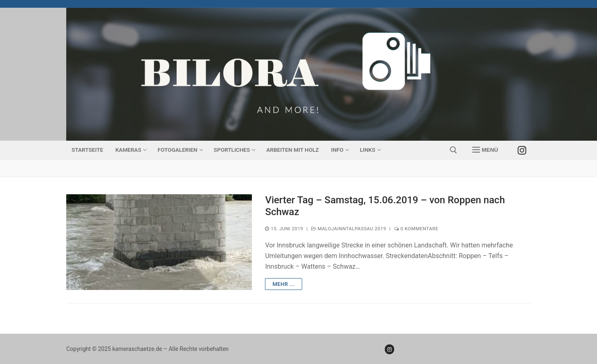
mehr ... (283, 284)
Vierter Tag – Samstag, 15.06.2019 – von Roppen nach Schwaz (385, 206)
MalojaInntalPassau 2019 (349, 229)
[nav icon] (485, 150)
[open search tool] (453, 150)
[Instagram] (522, 150)
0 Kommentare (416, 229)
